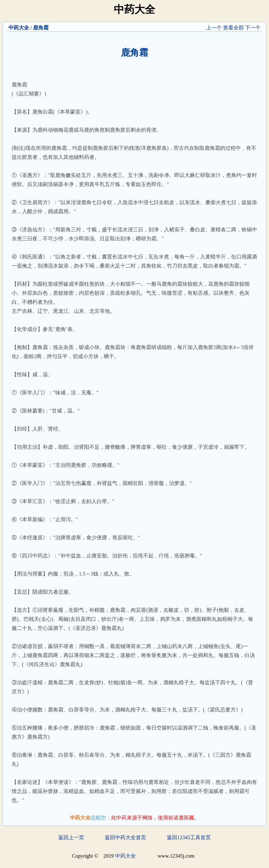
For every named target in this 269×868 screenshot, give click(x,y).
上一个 (214, 28)
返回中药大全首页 (125, 837)
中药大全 (19, 28)
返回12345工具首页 (189, 837)
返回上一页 (71, 837)
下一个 (253, 28)
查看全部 (233, 28)
